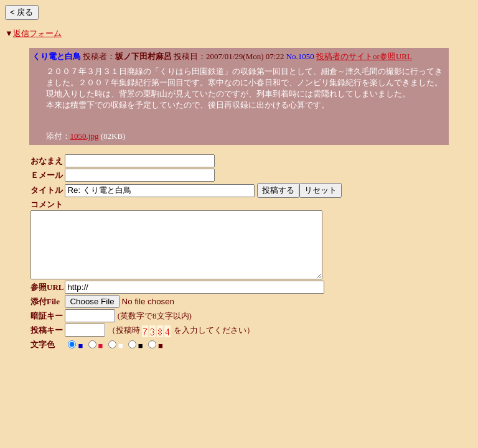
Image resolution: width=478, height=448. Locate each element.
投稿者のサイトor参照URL (364, 56)
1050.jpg (85, 136)
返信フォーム (37, 33)
